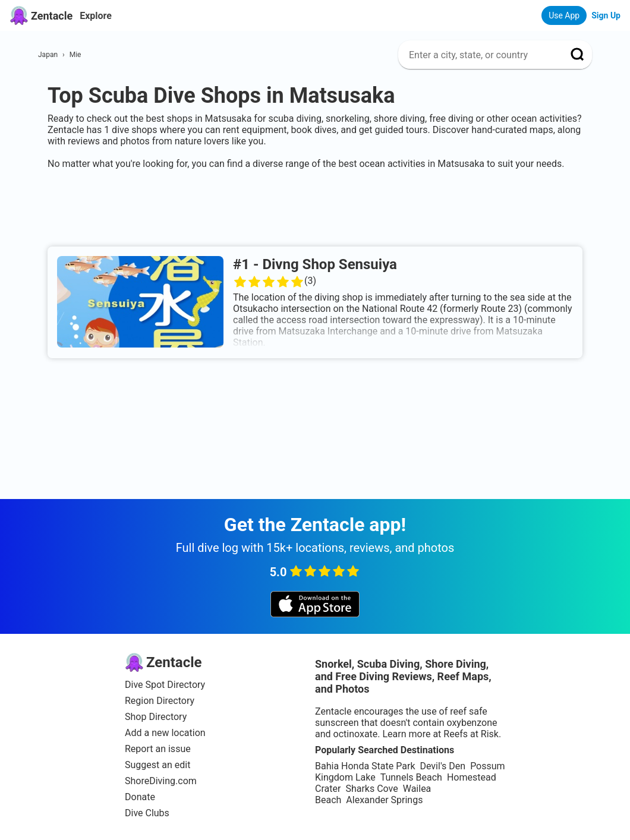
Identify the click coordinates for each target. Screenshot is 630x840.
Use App (564, 15)
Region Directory (160, 701)
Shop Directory (156, 717)
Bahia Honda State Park (365, 766)
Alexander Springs (384, 800)
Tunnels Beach (411, 777)
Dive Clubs (147, 813)
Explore (96, 16)
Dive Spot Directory (165, 685)
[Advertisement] (315, 206)
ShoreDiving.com (161, 781)
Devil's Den (442, 766)
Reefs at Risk (471, 734)
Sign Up (606, 15)
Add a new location (165, 733)
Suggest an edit (157, 765)
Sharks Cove (371, 789)
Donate (140, 797)
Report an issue (158, 749)
